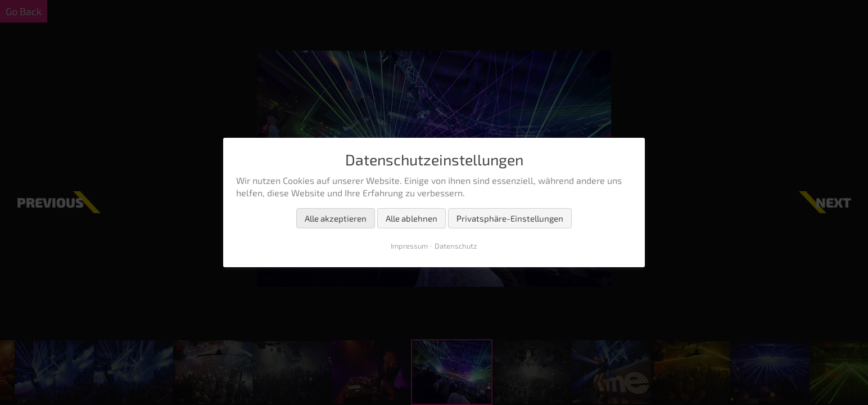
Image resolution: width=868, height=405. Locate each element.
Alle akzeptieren (336, 218)
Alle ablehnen (412, 218)
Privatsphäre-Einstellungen (510, 218)
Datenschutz (456, 246)
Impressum (409, 246)
